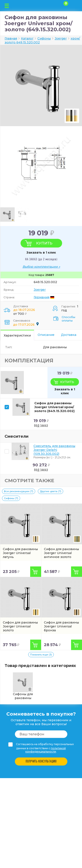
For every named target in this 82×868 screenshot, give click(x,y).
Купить (44, 243)
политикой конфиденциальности (46, 750)
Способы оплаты (68, 319)
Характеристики (17, 335)
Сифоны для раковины (23, 686)
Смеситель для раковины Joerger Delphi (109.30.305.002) (54, 450)
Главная (11, 38)
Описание (46, 335)
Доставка (69, 335)
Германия (42, 297)
